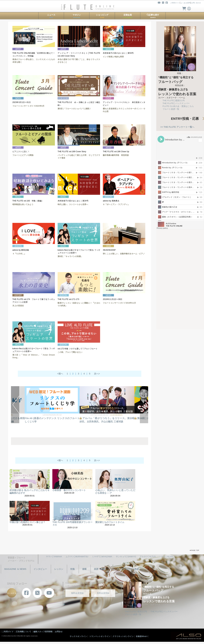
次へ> (97, 374)
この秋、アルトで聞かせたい (70, 352)
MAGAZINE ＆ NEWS (15, 569)
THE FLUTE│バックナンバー (176, 103)
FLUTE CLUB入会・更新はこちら (178, 106)
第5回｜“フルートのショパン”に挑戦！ (74, 109)
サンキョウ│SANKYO (126, 557)
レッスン (59, 569)
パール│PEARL (167, 557)
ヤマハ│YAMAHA (54, 557)
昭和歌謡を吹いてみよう (23, 204)
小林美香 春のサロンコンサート (69, 490)
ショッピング (102, 16)
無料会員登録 (77, 593)
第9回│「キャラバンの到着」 (70, 256)
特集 (73, 569)
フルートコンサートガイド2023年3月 (28, 106)
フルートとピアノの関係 (23, 155)
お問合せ (59, 632)
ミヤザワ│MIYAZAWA (102, 557)
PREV (15, 405)
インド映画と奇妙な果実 (113, 57)
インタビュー (40, 569)
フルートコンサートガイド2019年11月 (119, 303)
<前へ (60, 374)
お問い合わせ (196, 3)
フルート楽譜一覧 (171, 109)
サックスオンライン (78, 636)
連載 (84, 569)
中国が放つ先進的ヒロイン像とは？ (27, 522)
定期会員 (128, 16)
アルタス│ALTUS (148, 557)
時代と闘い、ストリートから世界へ (73, 204)
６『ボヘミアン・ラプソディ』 (116, 204)
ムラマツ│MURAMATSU (77, 557)
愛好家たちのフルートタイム (110, 522)
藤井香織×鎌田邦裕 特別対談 (116, 155)
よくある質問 (186, 3)
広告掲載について (24, 632)
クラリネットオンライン (123, 636)
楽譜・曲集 (99, 569)
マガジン (77, 16)
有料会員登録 (103, 593)
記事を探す (153, 16)
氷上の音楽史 (18, 306)
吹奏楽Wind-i (142, 636)
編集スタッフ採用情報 (43, 632)
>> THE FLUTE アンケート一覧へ (177, 127)
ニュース (51, 16)
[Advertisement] (180, 278)
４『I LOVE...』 (19, 254)
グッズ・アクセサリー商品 (126, 569)
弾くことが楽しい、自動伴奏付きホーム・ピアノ (124, 254)
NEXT (144, 405)
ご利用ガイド (175, 3)
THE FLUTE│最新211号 (174, 100)
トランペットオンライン (100, 636)
